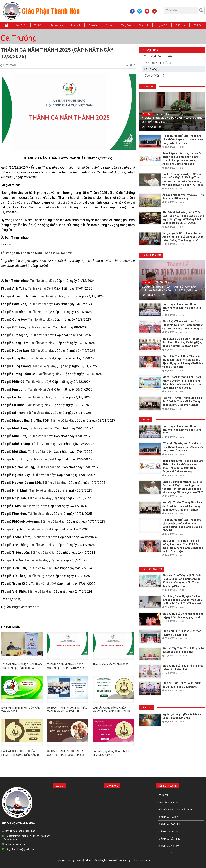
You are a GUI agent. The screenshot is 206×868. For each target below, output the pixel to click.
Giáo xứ (93, 25)
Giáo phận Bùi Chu (169, 832)
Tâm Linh (144, 25)
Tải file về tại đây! (43, 281)
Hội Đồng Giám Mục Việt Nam (175, 810)
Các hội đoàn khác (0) (158, 56)
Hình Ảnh (76, 25)
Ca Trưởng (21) (153, 69)
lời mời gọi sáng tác (64, 202)
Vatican (163, 795)
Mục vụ (109, 25)
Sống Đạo (126, 25)
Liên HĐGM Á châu (169, 802)
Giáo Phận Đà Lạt (168, 846)
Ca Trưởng (19, 38)
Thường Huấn (150, 50)
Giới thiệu (21, 25)
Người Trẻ (162, 25)
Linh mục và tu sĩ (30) (158, 63)
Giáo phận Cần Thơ (169, 839)
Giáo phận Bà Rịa (168, 817)
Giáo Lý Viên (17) (155, 76)
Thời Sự (38, 25)
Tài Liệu (198, 25)
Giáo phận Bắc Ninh (170, 824)
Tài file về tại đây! (44, 475)
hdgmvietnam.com (26, 607)
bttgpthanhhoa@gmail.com (20, 849)
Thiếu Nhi (180, 25)
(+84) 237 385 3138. (16, 844)
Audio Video (57, 25)
